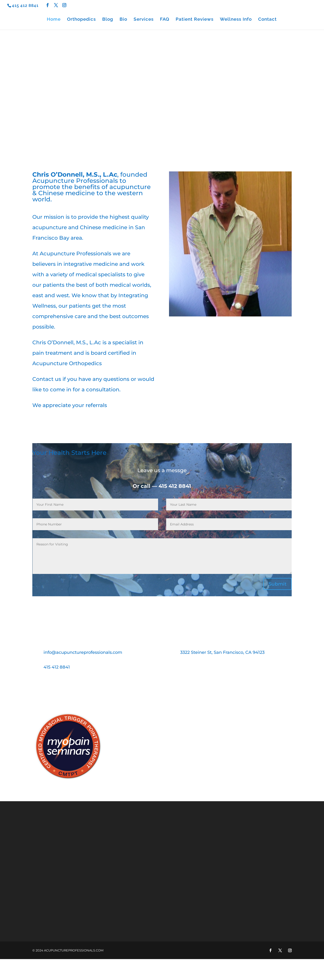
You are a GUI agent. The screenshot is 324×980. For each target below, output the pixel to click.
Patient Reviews (195, 19)
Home (54, 19)
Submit (278, 584)
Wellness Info (236, 19)
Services (144, 19)
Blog (108, 19)
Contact (267, 19)
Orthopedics (81, 19)
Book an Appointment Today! (162, 691)
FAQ (165, 19)
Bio (123, 19)
